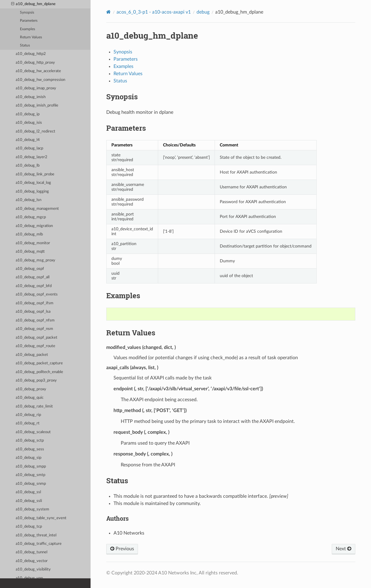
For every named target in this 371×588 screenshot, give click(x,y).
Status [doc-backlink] (117, 481)
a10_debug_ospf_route (35, 346)
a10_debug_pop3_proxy (36, 380)
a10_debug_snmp (31, 484)
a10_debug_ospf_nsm (34, 329)
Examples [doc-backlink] (123, 296)
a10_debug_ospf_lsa (33, 312)
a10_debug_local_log (33, 183)
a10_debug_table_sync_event (41, 518)
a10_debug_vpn (29, 578)
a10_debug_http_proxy (35, 63)
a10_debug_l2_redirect (35, 131)
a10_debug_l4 (28, 140)
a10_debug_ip (28, 114)
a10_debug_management (37, 209)
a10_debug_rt (28, 423)
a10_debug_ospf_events (37, 294)
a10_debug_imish (31, 97)
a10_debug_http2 (31, 54)
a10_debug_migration (34, 226)
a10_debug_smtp (30, 475)
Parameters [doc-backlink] (126, 128)
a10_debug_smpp (31, 467)
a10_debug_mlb (29, 234)
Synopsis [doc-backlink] (122, 97)
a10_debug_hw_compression (40, 80)
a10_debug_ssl (28, 492)
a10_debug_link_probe (35, 174)
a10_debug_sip (29, 458)
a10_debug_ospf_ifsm (35, 303)
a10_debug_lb (28, 166)
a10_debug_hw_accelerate (38, 71)
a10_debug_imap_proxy (36, 88)
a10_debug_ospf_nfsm (35, 320)
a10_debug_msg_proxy (35, 260)
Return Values (31, 37)
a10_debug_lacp (29, 148)
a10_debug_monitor (33, 243)
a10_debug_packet (32, 355)
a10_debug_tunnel (32, 552)
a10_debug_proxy (31, 389)
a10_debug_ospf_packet (37, 338)
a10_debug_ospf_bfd (34, 286)
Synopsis (27, 13)
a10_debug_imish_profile (37, 105)
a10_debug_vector (32, 561)
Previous (122, 549)
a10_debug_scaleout (33, 432)
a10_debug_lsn (29, 200)
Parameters (29, 21)
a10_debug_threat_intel (36, 535)
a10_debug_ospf (30, 269)
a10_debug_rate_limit (34, 406)
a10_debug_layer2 (32, 157)
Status (25, 45)
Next (344, 549)
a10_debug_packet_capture (39, 363)
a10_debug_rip (28, 415)
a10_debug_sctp (30, 441)
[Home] (109, 12)
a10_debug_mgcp (31, 217)
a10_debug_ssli (29, 501)
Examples (27, 29)
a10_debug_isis (29, 123)
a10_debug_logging (32, 192)
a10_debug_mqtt (30, 252)
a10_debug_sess (30, 449)
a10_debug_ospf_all (33, 277)
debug (203, 12)
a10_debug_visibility (33, 569)
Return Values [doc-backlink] (131, 333)
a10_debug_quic (30, 398)
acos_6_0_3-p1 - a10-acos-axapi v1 (154, 12)
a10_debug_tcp (29, 527)
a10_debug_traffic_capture (39, 544)
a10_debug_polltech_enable (39, 372)
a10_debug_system (32, 509)
